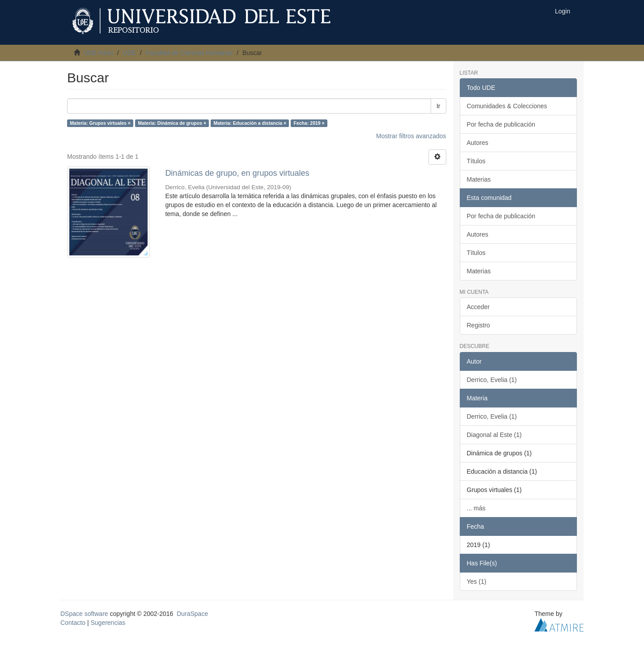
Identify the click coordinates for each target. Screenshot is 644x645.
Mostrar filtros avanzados (411, 136)
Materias (479, 179)
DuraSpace (192, 614)
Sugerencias (108, 623)
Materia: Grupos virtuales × (100, 123)
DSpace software (84, 614)
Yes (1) (477, 581)
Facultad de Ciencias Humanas (189, 53)
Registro (479, 325)
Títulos (476, 161)
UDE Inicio (98, 53)
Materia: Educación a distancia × (250, 123)
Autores (478, 143)
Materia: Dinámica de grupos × (172, 123)
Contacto (73, 623)
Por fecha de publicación (501, 124)
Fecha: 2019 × (309, 123)
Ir (439, 106)
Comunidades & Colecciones (507, 106)
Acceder (478, 307)
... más (476, 508)
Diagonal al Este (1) (494, 435)
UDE (130, 53)
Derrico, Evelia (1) (492, 380)
